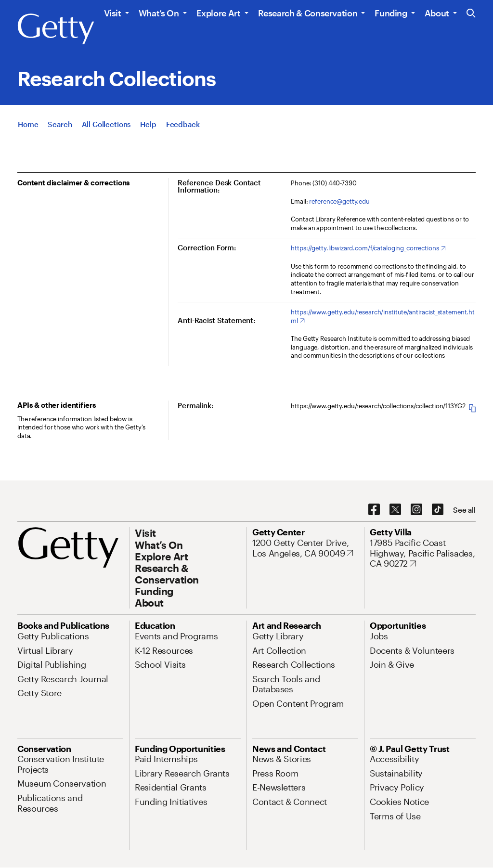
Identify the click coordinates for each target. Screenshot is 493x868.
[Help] (148, 124)
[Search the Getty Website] (471, 14)
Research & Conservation (308, 13)
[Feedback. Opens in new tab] (183, 124)
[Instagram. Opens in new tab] (416, 510)
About (437, 13)
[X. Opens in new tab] (395, 510)
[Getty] (56, 29)
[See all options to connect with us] (464, 510)
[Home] (28, 124)
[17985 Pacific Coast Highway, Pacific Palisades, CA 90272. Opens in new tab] (423, 553)
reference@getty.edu (339, 201)
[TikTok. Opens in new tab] (438, 510)
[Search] (60, 124)
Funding (391, 13)
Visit (113, 13)
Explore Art (219, 13)
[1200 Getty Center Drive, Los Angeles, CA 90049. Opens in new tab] (305, 548)
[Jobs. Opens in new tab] (379, 636)
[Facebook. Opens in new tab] (374, 510)
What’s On (159, 13)
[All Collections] (106, 124)
